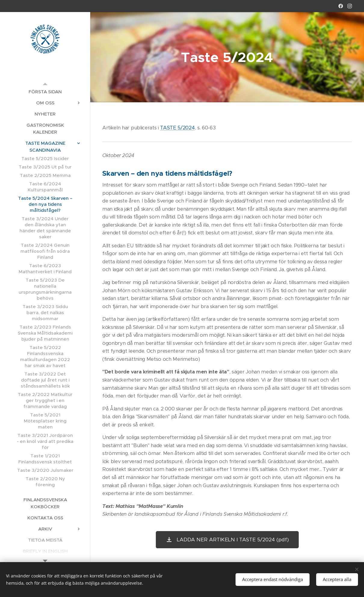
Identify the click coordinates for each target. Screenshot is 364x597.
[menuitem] (45, 92)
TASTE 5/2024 (177, 128)
